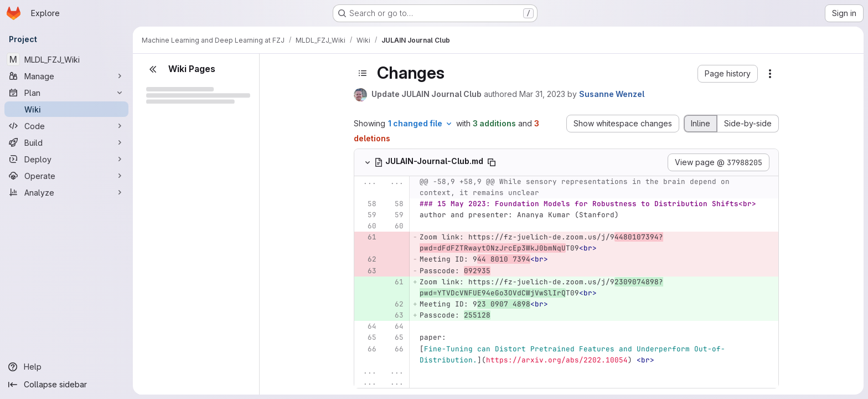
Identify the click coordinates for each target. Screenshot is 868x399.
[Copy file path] (492, 162)
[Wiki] (66, 109)
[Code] (66, 126)
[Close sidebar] (153, 69)
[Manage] (66, 76)
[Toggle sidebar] (363, 73)
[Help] (66, 367)
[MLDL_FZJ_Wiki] (66, 59)
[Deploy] (66, 159)
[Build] (66, 142)
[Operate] (66, 176)
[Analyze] (66, 192)
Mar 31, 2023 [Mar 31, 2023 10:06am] (542, 94)
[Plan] (66, 93)
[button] (728, 74)
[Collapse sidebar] (66, 385)
